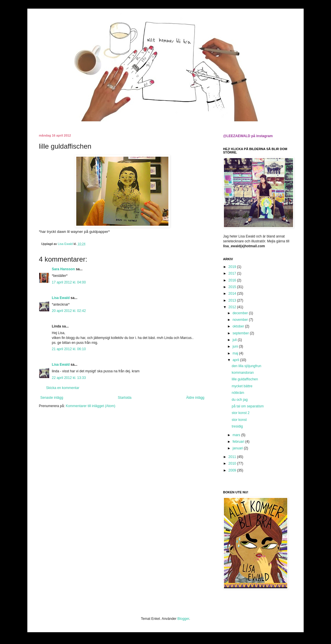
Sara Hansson (63, 269)
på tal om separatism (248, 406)
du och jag (240, 400)
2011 (233, 457)
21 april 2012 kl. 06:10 (69, 349)
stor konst (239, 420)
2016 (233, 280)
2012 (233, 307)
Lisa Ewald (61, 298)
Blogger (183, 619)
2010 (233, 463)
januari (238, 448)
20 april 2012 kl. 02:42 (69, 311)
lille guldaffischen (245, 379)
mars (237, 435)
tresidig (237, 426)
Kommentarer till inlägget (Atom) (90, 406)
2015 (233, 287)
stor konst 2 (241, 413)
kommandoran (243, 373)
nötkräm (238, 393)
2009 (233, 470)
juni (236, 346)
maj (236, 353)
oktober (239, 326)
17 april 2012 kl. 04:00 (69, 282)
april (236, 360)
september (241, 333)
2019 (233, 267)
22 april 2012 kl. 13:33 (69, 378)
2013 (233, 300)
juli (235, 340)
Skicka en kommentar (63, 388)
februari (239, 442)
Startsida (124, 398)
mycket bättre (242, 386)
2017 (233, 273)
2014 (233, 294)
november (241, 320)
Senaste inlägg (52, 398)
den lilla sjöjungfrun (247, 366)
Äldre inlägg (195, 398)
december (241, 313)
